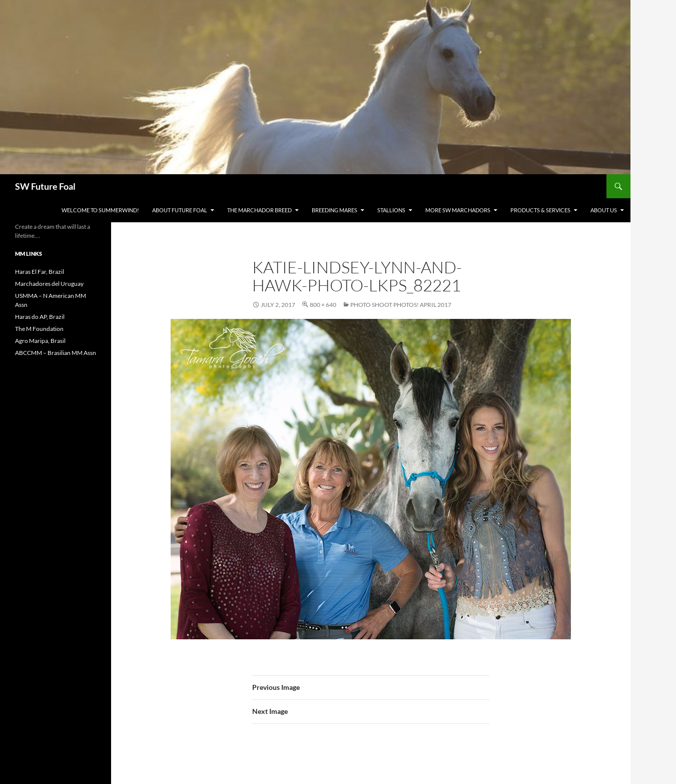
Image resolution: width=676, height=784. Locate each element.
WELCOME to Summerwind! (100, 210)
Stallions (391, 210)
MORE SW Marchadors (458, 210)
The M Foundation (39, 329)
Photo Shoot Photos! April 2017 (401, 305)
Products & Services (540, 210)
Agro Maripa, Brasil (40, 341)
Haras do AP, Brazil (40, 317)
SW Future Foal (45, 186)
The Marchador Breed (259, 210)
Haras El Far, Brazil (40, 272)
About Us (604, 210)
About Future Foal (180, 210)
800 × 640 (323, 305)
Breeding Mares (334, 210)
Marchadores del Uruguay (49, 284)
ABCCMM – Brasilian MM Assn (56, 353)
